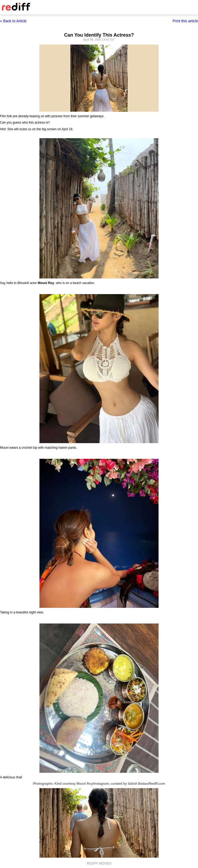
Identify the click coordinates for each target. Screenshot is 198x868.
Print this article (185, 21)
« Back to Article (13, 21)
